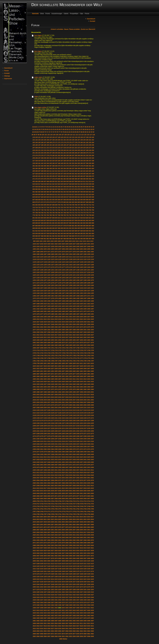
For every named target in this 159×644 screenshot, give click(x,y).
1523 (85, 319)
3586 (45, 636)
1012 (81, 241)
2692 (71, 499)
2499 (49, 470)
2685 (45, 499)
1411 (49, 304)
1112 (74, 257)
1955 (49, 387)
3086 (81, 558)
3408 (78, 608)
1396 (56, 301)
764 (53, 213)
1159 (60, 265)
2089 (41, 408)
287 (73, 156)
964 (59, 236)
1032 (92, 244)
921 (62, 231)
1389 (92, 298)
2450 (56, 462)
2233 (71, 428)
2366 (60, 449)
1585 (63, 330)
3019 (85, 548)
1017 (38, 244)
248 (87, 150)
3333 (52, 597)
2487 (67, 467)
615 (67, 195)
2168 (81, 418)
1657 (78, 340)
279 (51, 156)
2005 (45, 395)
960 (48, 236)
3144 (45, 569)
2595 (89, 483)
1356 (34, 296)
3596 (81, 636)
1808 (71, 363)
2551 (52, 478)
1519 (71, 319)
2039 (45, 400)
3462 (89, 616)
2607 (71, 486)
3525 (71, 626)
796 (82, 215)
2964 (71, 540)
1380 (60, 298)
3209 (34, 579)
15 (59, 127)
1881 (89, 374)
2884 (89, 527)
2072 (41, 405)
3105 (89, 561)
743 (56, 210)
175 (67, 143)
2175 (45, 421)
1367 (74, 296)
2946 (67, 538)
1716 (45, 350)
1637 (67, 337)
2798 (85, 514)
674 (48, 202)
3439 (67, 613)
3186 (74, 574)
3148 (60, 569)
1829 (85, 366)
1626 (89, 335)
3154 (81, 569)
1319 (85, 288)
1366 (71, 296)
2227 (49, 428)
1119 (38, 259)
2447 (45, 462)
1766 (41, 358)
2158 (45, 418)
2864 (78, 525)
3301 (60, 592)
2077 (60, 405)
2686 (49, 499)
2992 (49, 545)
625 (34, 197)
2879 (71, 527)
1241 (49, 278)
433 (51, 174)
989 (67, 239)
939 (51, 234)
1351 (78, 293)
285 (67, 156)
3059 (45, 556)
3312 (38, 595)
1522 (81, 319)
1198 (78, 270)
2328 (45, 444)
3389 (71, 605)
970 (76, 236)
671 (39, 202)
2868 (92, 525)
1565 (52, 327)
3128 (49, 566)
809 (56, 218)
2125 (49, 413)
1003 (48, 241)
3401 (52, 608)
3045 (56, 553)
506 (70, 182)
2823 (52, 519)
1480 (52, 314)
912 (36, 231)
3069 (81, 556)
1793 (78, 361)
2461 (34, 465)
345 (51, 163)
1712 (92, 348)
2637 (56, 491)
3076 (45, 558)
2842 (60, 522)
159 (84, 140)
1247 (71, 278)
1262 (63, 280)
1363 (60, 296)
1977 (67, 389)
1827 (78, 366)
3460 (81, 616)
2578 (89, 480)
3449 (41, 616)
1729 (92, 350)
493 (34, 182)
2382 (56, 452)
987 (62, 239)
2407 (85, 454)
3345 (34, 600)
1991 (56, 392)
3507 (67, 623)
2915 (78, 532)
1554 (74, 324)
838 (76, 221)
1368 (78, 296)
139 (90, 137)
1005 (56, 241)
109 (68, 135)
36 (39, 130)
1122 (49, 259)
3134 (71, 566)
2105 (38, 410)
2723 (60, 504)
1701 (52, 348)
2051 (89, 400)
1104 (45, 257)
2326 (38, 444)
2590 (71, 483)
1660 (89, 340)
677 (56, 202)
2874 (52, 527)
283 (62, 156)
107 (63, 135)
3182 (60, 574)
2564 (38, 480)
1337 (89, 291)
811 (62, 218)
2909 (56, 532)
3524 (67, 626)
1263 (67, 280)
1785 (49, 361)
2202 (81, 423)
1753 (56, 356)
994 (82, 239)
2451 (60, 462)
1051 (38, 249)
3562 (81, 631)
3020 (89, 548)
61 (89, 130)
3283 (56, 590)
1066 (92, 249)
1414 (60, 304)
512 (87, 182)
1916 (92, 379)
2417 (60, 457)
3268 (63, 587)
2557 (74, 478)
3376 (85, 603)
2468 (60, 465)
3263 (45, 587)
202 (82, 145)
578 (87, 189)
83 (71, 132)
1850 (38, 371)
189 (45, 145)
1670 (63, 343)
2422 (78, 457)
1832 (34, 369)
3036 (85, 551)
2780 (81, 512)
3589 (56, 636)
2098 (74, 408)
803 (39, 218)
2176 (49, 421)
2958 (49, 540)
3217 (63, 579)
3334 (56, 597)
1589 (78, 330)
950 (82, 234)
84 (73, 132)
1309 (49, 288)
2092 (52, 408)
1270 (92, 280)
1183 (85, 267)
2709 (71, 501)
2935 (89, 535)
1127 (67, 259)
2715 (92, 501)
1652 (60, 340)
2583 (45, 483)
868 (36, 226)
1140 (52, 262)
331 (73, 161)
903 (73, 228)
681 (67, 202)
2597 (34, 486)
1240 (45, 278)
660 (70, 200)
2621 (60, 488)
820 (87, 218)
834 (65, 221)
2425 (89, 457)
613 (62, 195)
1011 (77, 241)
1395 (52, 301)
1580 (45, 330)
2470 (67, 465)
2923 (45, 535)
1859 (71, 371)
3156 (89, 569)
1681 (41, 345)
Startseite (35, 14)
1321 (92, 288)
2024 (52, 397)
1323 (38, 291)
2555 (67, 478)
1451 (71, 309)
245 (79, 150)
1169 (34, 267)
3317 (56, 595)
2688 (56, 499)
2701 (41, 501)
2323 (89, 441)
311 (79, 158)
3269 (67, 587)
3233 (60, 582)
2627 (81, 488)
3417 (49, 610)
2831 (81, 519)
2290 (92, 436)
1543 (34, 324)
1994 (67, 392)
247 (84, 150)
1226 (56, 275)
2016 (85, 395)
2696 (85, 499)
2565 (41, 480)
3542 (71, 629)
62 (91, 130)
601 (90, 192)
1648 (45, 340)
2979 (63, 543)
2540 (74, 475)
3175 (34, 574)
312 (82, 158)
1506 (85, 317)
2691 (67, 499)
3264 (49, 587)
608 (48, 195)
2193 (49, 423)
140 (93, 137)
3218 (67, 579)
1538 (78, 322)
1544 (38, 324)
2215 (67, 426)
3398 (41, 608)
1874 (63, 374)
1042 (67, 247)
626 (36, 197)
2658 (71, 493)
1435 (74, 306)
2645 (85, 491)
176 (70, 143)
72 (49, 132)
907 (84, 228)
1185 (92, 267)
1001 (41, 241)
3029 (60, 551)
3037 (89, 551)
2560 (85, 478)
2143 (52, 415)
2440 (81, 460)
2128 (60, 413)
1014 (88, 241)
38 (43, 130)
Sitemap (7, 76)
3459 (78, 616)
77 (59, 132)
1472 (85, 311)
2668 (45, 496)
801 (34, 218)
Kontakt (7, 73)
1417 (71, 304)
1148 (81, 262)
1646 (38, 340)
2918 (89, 532)
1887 (49, 376)
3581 (89, 634)
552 (76, 187)
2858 (56, 525)
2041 (52, 400)
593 (67, 192)
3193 (38, 577)
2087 (34, 408)
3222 (81, 579)
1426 (41, 306)
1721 (63, 350)
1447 (56, 309)
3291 (85, 590)
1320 (89, 288)
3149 (63, 569)
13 (55, 127)
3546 (85, 629)
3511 (81, 623)
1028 (78, 244)
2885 (92, 527)
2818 (34, 519)
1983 (89, 389)
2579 (92, 480)
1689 (71, 345)
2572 (67, 480)
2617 (45, 488)
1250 (81, 278)
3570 (49, 634)
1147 (78, 262)
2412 (41, 457)
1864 (89, 371)
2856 (49, 525)
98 (38, 135)
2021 (41, 397)
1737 (60, 353)
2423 (81, 457)
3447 (34, 616)
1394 (49, 301)
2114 (71, 410)
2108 (49, 410)
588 (53, 192)
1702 (56, 348)
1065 (89, 249)
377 (79, 166)
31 (91, 127)
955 (34, 236)
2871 (41, 527)
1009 (70, 241)
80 (65, 132)
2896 (71, 530)
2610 (81, 486)
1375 (41, 298)
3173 (89, 571)
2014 (78, 395)
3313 (41, 595)
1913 (81, 379)
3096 (56, 561)
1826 (74, 366)
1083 (92, 252)
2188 (92, 421)
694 (42, 205)
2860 (63, 525)
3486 (52, 621)
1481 (56, 314)
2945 (63, 538)
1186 (34, 270)
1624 (81, 335)
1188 (41, 270)
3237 (74, 582)
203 (84, 145)
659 (67, 200)
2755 (52, 509)
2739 (56, 506)
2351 (67, 447)
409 (45, 171)
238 (59, 150)
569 (62, 189)
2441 (85, 460)
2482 (49, 467)
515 (34, 184)
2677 (78, 496)
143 (39, 140)
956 (36, 236)
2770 (45, 512)
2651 (45, 493)
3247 (49, 584)
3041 (41, 553)
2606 (67, 486)
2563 (34, 480)
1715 (41, 350)
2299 (63, 439)
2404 (74, 454)
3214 (52, 579)
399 (79, 169)
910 (93, 228)
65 (35, 132)
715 (39, 208)
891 (39, 228)
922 (65, 231)
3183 (63, 574)
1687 (63, 345)
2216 (71, 426)
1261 (60, 280)
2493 (89, 467)
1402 (78, 301)
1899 (92, 376)
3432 (41, 613)
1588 (74, 330)
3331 (45, 597)
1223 (45, 275)
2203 (85, 423)
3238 (78, 582)
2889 (45, 530)
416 (65, 171)
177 (73, 143)
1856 (60, 371)
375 (73, 166)
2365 (56, 449)
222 (76, 148)
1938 (49, 384)
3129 (52, 566)
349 (62, 163)
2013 (74, 395)
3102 (78, 561)
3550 (38, 631)
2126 (52, 413)
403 (90, 169)
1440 (92, 306)
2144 (56, 415)
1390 (34, 301)
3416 (45, 610)
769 (67, 213)
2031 (78, 397)
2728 (78, 504)
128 (59, 137)
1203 (34, 272)
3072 (92, 556)
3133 (67, 566)
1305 (34, 288)
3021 (92, 548)
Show (42, 14)
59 (85, 130)
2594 (85, 483)
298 (42, 158)
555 (84, 187)
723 (62, 208)
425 (90, 171)
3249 (56, 584)
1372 (92, 296)
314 (87, 158)
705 (73, 205)
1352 (81, 293)
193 (56, 145)
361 (34, 166)
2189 (34, 423)
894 (48, 228)
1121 (45, 259)
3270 (71, 587)
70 (45, 132)
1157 (52, 265)
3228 (41, 582)
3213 (49, 579)
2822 (49, 519)
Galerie (66, 14)
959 (45, 236)
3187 (78, 574)
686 (82, 202)
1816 (38, 366)
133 (73, 137)
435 (56, 174)
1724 (74, 350)
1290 (41, 285)
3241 (89, 582)
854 (59, 223)
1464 (56, 311)
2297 (56, 439)
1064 (85, 249)
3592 (67, 636)
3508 (71, 623)
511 (84, 182)
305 (62, 158)
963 (56, 236)
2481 (45, 467)
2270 (81, 434)
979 (39, 239)
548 (65, 187)
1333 (74, 291)
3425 (78, 610)
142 (36, 140)
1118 (34, 259)
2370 (74, 449)
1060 (71, 249)
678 (59, 202)
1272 (38, 283)
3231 (52, 582)
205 (90, 145)
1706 (71, 348)
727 (73, 208)
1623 (78, 335)
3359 (85, 600)
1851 (41, 371)
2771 (49, 512)
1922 (52, 382)
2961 (60, 540)
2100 (81, 408)
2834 (92, 519)
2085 (89, 405)
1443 (41, 309)
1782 (38, 361)
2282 (63, 436)
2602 (52, 486)
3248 (52, 584)
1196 (71, 270)
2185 (81, 421)
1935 (38, 384)
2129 (63, 413)
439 (67, 174)
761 (45, 213)
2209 (45, 426)
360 (93, 163)
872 (48, 226)
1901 (38, 379)
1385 (78, 298)
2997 (67, 545)
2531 (41, 475)
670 (36, 202)
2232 (67, 428)
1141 (56, 262)
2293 (41, 439)
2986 (89, 543)
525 (62, 184)
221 (73, 148)
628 (42, 197)
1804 (56, 363)
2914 (74, 532)
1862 (81, 371)
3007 (41, 548)
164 (36, 143)
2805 (49, 517)
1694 (89, 345)
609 (51, 195)
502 (59, 182)
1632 (49, 337)
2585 (52, 483)
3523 (63, 626)
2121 (34, 413)
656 (59, 200)
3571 (52, 634)
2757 (60, 509)
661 (73, 200)
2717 (38, 504)
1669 (60, 343)
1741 (74, 353)
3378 (92, 603)
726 (70, 208)
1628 (34, 337)
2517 (52, 473)
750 (76, 210)
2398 (52, 454)
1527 (38, 322)
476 (48, 179)
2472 (74, 465)
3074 (38, 558)
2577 (85, 480)
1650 (52, 340)
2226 (45, 428)
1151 (92, 262)
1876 (71, 374)
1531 (52, 322)
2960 (56, 540)
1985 (34, 392)
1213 (71, 272)
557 (90, 187)
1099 (89, 254)
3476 (78, 618)
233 (45, 150)
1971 (45, 389)
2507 (78, 470)
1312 (60, 288)
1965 (85, 387)
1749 (41, 356)
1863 (85, 371)
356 (82, 163)
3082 (67, 558)
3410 (85, 608)
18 (65, 127)
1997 (78, 392)
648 (36, 200)
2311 (45, 441)
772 (76, 213)
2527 (89, 473)
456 (53, 176)
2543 (85, 475)
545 (56, 187)
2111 (60, 410)
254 (42, 153)
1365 (67, 296)
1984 (92, 389)
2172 (34, 421)
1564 (49, 327)
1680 (38, 345)
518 (42, 184)
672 (42, 202)
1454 (81, 309)
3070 (85, 556)
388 (48, 169)
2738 (52, 506)
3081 (63, 558)
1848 (92, 369)
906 (82, 228)
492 (93, 179)
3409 (81, 608)
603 (34, 195)
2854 (41, 525)
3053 (85, 553)
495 (39, 182)
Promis (48, 14)
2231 (63, 428)
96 (35, 135)
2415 (52, 457)
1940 (56, 384)
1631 (45, 337)
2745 (78, 506)
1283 (78, 283)
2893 (60, 530)
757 (34, 213)
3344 (92, 597)
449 (34, 176)
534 (87, 184)
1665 (45, 343)
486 (76, 179)
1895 (78, 376)
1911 (74, 379)
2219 (81, 426)
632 (53, 197)
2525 (81, 473)
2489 (74, 467)
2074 (49, 405)
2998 (71, 545)
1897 (85, 376)
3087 (85, 558)
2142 (49, 415)
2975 (49, 543)
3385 (56, 605)
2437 (71, 460)
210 (42, 148)
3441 (74, 613)
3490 (67, 621)
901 (67, 228)
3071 (89, 556)
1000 (38, 241)
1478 (45, 314)
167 (45, 143)
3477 (81, 618)
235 (51, 150)
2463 (41, 465)
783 (45, 215)
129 (62, 137)
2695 (81, 499)
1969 (38, 389)
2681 (92, 496)
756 (93, 210)
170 (53, 143)
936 (42, 234)
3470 (56, 618)
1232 (78, 275)
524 (59, 184)
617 (73, 195)
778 (93, 213)
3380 (38, 605)
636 (65, 197)
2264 (60, 434)
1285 (85, 283)
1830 (89, 366)
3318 (60, 595)
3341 (81, 597)
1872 (56, 374)
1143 (63, 262)
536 (93, 184)
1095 (74, 254)
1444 (45, 309)
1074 (60, 252)
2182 (71, 421)
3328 (34, 597)
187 (39, 145)
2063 (71, 402)
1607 (81, 332)
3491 (71, 621)
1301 (81, 285)
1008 (66, 241)
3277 (34, 590)
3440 (71, 613)
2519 (60, 473)
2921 (38, 535)
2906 (45, 532)
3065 (67, 556)
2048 (78, 400)
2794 (71, 514)
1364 (63, 296)
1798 (34, 363)
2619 (52, 488)
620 (82, 195)
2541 (78, 475)
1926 (67, 382)
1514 (52, 319)
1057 (60, 249)
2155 (34, 418)
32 (93, 127)
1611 (34, 335)
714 (36, 208)
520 (48, 184)
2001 (92, 392)
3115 (63, 564)
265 (73, 153)
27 (83, 127)
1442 (38, 309)
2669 (49, 496)
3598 (89, 636)
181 (84, 143)
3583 (34, 636)
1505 (81, 317)
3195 (45, 577)
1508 (92, 317)
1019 (45, 244)
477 (51, 179)
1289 (38, 285)
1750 (45, 356)
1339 (34, 293)
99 (41, 135)
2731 (89, 504)
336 (87, 161)
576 (82, 189)
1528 (41, 322)
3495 (85, 621)
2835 (34, 522)
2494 (92, 467)
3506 (63, 623)
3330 (41, 597)
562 (42, 189)
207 (34, 148)
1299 (74, 285)
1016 (34, 244)
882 (76, 226)
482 (65, 179)
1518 (67, 319)
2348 (56, 447)
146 (48, 140)
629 (45, 197)
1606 (78, 332)
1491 (92, 314)
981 (45, 239)
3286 (67, 590)
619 (79, 195)
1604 (71, 332)
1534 (63, 322)
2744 (74, 506)
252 (36, 153)
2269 (78, 434)
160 (87, 140)
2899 (81, 530)
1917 (34, 382)
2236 (81, 428)
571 (67, 189)
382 (93, 166)
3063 (60, 556)
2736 (45, 506)
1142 (60, 262)
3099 (67, 561)
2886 (34, 530)
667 (90, 200)
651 (45, 200)
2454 (71, 462)
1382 (67, 298)
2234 (74, 428)
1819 (49, 366)
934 (36, 234)
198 (70, 145)
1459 (38, 311)
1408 (38, 304)
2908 (52, 532)
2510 (89, 470)
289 (79, 156)
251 (34, 153)
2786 (41, 514)
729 (79, 208)
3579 (81, 634)
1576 (92, 327)
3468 (49, 618)
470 (93, 176)
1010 (74, 241)
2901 (89, 530)
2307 (92, 439)
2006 (49, 395)
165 (39, 143)
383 (34, 169)
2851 (92, 522)
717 (45, 208)
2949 (78, 538)
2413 (45, 457)
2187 (89, 421)
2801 (34, 517)
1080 (81, 252)
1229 (67, 275)
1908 (63, 379)
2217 (74, 426)
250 (93, 150)
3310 (92, 592)
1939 (52, 384)
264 (70, 153)
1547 (49, 324)
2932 (78, 535)
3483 (41, 621)
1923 (56, 382)
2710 (74, 501)
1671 (67, 343)
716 (42, 208)
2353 (74, 447)
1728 (89, 350)
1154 (41, 265)
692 (36, 205)
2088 (38, 408)
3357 (78, 600)
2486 (63, 467)
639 (73, 197)
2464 (45, 465)
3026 (49, 551)
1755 (63, 356)
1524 (89, 319)
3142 (38, 569)
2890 (49, 530)
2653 (52, 493)
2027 (63, 397)
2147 (67, 415)
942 (59, 234)
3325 (85, 595)
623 (90, 195)
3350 (52, 600)
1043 (71, 247)
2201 (78, 423)
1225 (52, 275)
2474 (81, 465)
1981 (81, 389)
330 (70, 161)
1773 (67, 358)
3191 (92, 574)
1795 (85, 361)
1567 (60, 327)
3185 (71, 574)
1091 (60, 254)
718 (48, 208)
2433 (56, 460)
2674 (67, 496)
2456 (78, 462)
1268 (85, 280)
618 (76, 195)
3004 (92, 545)
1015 (92, 241)
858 (70, 223)
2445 (38, 462)
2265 (63, 434)
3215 (56, 579)
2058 (52, 402)
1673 (74, 343)
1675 (81, 343)
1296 (63, 285)
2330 (52, 444)
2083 (81, 405)
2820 (41, 519)
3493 (78, 621)
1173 (49, 267)
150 (59, 140)
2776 (67, 512)
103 (51, 135)
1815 (34, 366)
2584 (49, 483)
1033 (34, 247)
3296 (41, 592)
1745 (89, 353)
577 (84, 189)
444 (82, 174)
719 (51, 208)
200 (76, 145)
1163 (74, 265)
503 (62, 182)
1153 (38, 265)
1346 (60, 293)
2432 (52, 460)
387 (45, 169)
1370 (85, 296)
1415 (63, 304)
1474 (92, 311)
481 (62, 179)
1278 (60, 283)
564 (48, 189)
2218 (78, 426)
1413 (56, 304)
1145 (71, 262)
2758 (63, 509)
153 (67, 140)
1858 (67, 371)
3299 (52, 592)
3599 (92, 636)
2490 (78, 467)
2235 (78, 428)
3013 (63, 548)
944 (65, 234)
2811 (71, 517)
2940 (45, 538)
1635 (60, 337)
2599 (41, 486)
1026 (71, 244)
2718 (41, 504)
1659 (85, 340)
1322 (34, 291)
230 (36, 150)
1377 (49, 298)
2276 (41, 436)
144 (42, 140)
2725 (67, 504)
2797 (81, 514)
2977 (56, 543)
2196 (60, 423)
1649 (49, 340)
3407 (74, 608)
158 (82, 140)
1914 (85, 379)
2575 (78, 480)
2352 (71, 447)
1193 (60, 270)
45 (57, 130)
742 (53, 210)
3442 (78, 613)
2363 (49, 449)
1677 (89, 343)
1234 (85, 275)
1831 (92, 366)
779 (34, 215)
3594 (74, 636)
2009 (60, 395)
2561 (89, 478)
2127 (56, 413)
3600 (61, 639)
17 (63, 127)
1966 (89, 387)
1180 (74, 267)
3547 (89, 629)
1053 (45, 249)
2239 (92, 428)
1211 (63, 272)
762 (48, 213)
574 (76, 189)
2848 (81, 522)
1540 (85, 322)
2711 (78, 501)
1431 (60, 306)
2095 (63, 408)
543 (51, 187)
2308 (34, 441)
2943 (56, 538)
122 (42, 137)
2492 (85, 467)
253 (39, 153)
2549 (45, 478)
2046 (71, 400)
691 (34, 205)
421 (79, 171)
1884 (38, 376)
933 (34, 234)
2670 (52, 496)
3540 (63, 629)
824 (36, 221)
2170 (89, 418)
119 (34, 137)
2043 (60, 400)
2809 (63, 517)
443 (79, 174)
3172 (85, 571)
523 (56, 184)
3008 (45, 548)
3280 (45, 590)
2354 (78, 447)
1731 (38, 353)
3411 (89, 608)
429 (39, 174)
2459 (89, 462)
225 (84, 148)
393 (62, 169)
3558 (67, 631)
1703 (60, 348)
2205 (92, 423)
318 (36, 161)
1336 (85, 291)
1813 (89, 363)
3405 (67, 608)
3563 (85, 631)
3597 (85, 636)
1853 (49, 371)
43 (53, 130)
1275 (49, 283)
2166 (74, 418)
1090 (56, 254)
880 (70, 226)
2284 (71, 436)
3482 (38, 621)
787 (56, 215)
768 (65, 213)
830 (53, 221)
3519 (49, 626)
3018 (81, 548)
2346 (49, 447)
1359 (45, 296)
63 (93, 130)
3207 (89, 577)
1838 (56, 369)
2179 (60, 421)
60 (87, 130)
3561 (78, 631)
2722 (56, 504)
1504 (78, 317)
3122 (89, 564)
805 (45, 218)
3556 (60, 631)
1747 (34, 356)
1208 (52, 272)
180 (82, 143)
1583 (56, 330)
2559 (81, 478)
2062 (67, 402)
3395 (92, 605)
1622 (74, 335)
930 (87, 231)
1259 (52, 280)
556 (87, 187)
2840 (52, 522)
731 (84, 208)
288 (76, 156)
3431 (38, 613)
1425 (38, 306)
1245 (63, 278)
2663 (89, 493)
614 (65, 195)
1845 (81, 369)
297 (39, 158)
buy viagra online (40, 107)
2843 (63, 522)
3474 (71, 618)
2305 (85, 439)
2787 (45, 514)
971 (79, 236)
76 (57, 132)
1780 (92, 358)
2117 (81, 410)
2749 (92, 506)
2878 (67, 527)
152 (65, 140)
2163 (63, 418)
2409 (92, 454)
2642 (74, 491)
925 (73, 231)
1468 (71, 311)
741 (51, 210)
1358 (41, 296)
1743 (81, 353)
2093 (56, 408)
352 (70, 163)
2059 (56, 402)
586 (48, 192)
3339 (74, 597)
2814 (81, 517)
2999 (74, 545)
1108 (60, 257)
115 (85, 135)
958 (42, 236)
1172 (45, 267)
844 (93, 221)
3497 (92, 621)
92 (89, 132)
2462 (38, 465)
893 (45, 228)
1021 (52, 244)
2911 (63, 532)
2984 (81, 543)
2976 (52, 543)
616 (70, 195)
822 (93, 218)
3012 (60, 548)
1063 (81, 249)
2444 (34, 462)
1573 (81, 327)
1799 (38, 363)
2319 (74, 441)
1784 (45, 361)
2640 (67, 491)
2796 (78, 514)
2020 (38, 397)
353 (73, 163)
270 (87, 153)
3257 (85, 584)
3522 (60, 626)
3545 (81, 629)
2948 (74, 538)
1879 (81, 374)
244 (76, 150)
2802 (38, 517)
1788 (60, 361)
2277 (45, 436)
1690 (74, 345)
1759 (78, 356)
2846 (74, 522)
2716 (34, 504)
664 (82, 200)
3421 (63, 610)
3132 (63, 566)
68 (41, 132)
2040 (49, 400)
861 (79, 223)
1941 (60, 384)
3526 (74, 626)
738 (42, 210)
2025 (56, 397)
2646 (89, 491)
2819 (38, 519)
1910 (71, 379)
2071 (38, 405)
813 (67, 218)
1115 (85, 257)
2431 (49, 460)
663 (79, 200)
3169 (74, 571)
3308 (85, 592)
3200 (63, 577)
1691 (78, 345)
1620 (67, 335)
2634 (45, 491)
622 (87, 195)
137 (84, 137)
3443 (81, 613)
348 (59, 163)
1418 (74, 304)
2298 (60, 439)
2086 (92, 405)
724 (65, 208)
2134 (81, 413)
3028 (56, 551)
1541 (89, 322)
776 (87, 213)
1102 (38, 257)
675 (51, 202)
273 (34, 156)
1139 (49, 262)
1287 (92, 283)
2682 (34, 499)
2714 (89, 501)
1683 (49, 345)
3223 (85, 579)
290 (82, 156)
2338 (81, 444)
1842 (71, 369)
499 (51, 182)
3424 (74, 610)
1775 (74, 358)
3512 (85, 623)
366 (48, 166)
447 (90, 174)
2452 (63, 462)
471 (34, 179)
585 (45, 192)
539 (39, 187)
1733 (45, 353)
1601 (60, 332)
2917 (85, 532)
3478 (85, 618)
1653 (63, 340)
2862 (71, 525)
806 (48, 218)
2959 (52, 540)
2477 (92, 465)
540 (42, 187)
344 (48, 163)
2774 (60, 512)
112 (77, 135)
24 (77, 127)
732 (87, 208)
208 (36, 148)
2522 (71, 473)
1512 (45, 319)
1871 (52, 374)
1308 (45, 288)
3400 (49, 608)
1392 (41, 301)
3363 (38, 603)
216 (59, 148)
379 (84, 166)
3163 (52, 571)
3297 (45, 592)
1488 (81, 314)
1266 (78, 280)
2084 (85, 405)
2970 (92, 540)
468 (87, 176)
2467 (56, 465)
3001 (81, 545)
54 (75, 130)
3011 (56, 548)
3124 (34, 566)
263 (67, 153)
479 (56, 179)
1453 (78, 309)
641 (79, 197)
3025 (45, 551)
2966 (78, 540)
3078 (52, 558)
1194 (63, 270)
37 (41, 130)
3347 (41, 600)
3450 (45, 616)
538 (36, 187)
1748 (38, 356)
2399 (56, 454)
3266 (56, 587)
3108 (38, 564)
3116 (67, 564)
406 (36, 171)
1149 (85, 262)
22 (73, 127)
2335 (71, 444)
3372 (71, 603)
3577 (74, 634)
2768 (38, 512)
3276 (92, 587)
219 (67, 148)
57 (81, 130)
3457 (71, 616)
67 (39, 132)
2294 (45, 439)
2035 (92, 397)
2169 (85, 418)
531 (79, 184)
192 (53, 145)
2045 (67, 400)
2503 (63, 470)
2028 (67, 397)
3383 (49, 605)
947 (73, 234)
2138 (34, 415)
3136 (78, 566)
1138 (45, 262)
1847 (89, 369)
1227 (60, 275)
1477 (41, 314)
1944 (71, 384)
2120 (92, 410)
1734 (49, 353)
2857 (52, 525)
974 (87, 236)
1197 (74, 270)
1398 (63, 301)
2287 (81, 436)
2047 (74, 400)
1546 (45, 324)
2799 (89, 514)
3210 (38, 579)
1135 (34, 262)
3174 (92, 571)
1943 (67, 384)
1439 (89, 306)
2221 (89, 426)
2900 (85, 530)
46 (59, 130)
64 (33, 132)
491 (90, 179)
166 (42, 143)
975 (90, 236)
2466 (52, 465)
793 (73, 215)
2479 (38, 467)
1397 (60, 301)
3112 (52, 564)
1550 (60, 324)
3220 (74, 579)
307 (67, 158)
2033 (85, 397)
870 (42, 226)
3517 (41, 626)
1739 (67, 353)
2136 (89, 413)
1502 (71, 317)
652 (48, 200)
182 (87, 143)
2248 (63, 431)
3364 (41, 603)
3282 (52, 590)
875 (56, 226)
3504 (56, 623)
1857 (63, 371)
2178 (56, 421)
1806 (63, 363)
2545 (92, 475)
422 (82, 171)
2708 (67, 501)
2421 (74, 457)
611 (56, 195)
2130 (67, 413)
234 (48, 150)
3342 (85, 597)
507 (73, 182)
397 (73, 169)
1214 (74, 272)
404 (93, 169)
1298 (71, 285)
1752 (52, 356)
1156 (49, 265)
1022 (56, 244)
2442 (89, 460)
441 (73, 174)
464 (76, 176)
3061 (52, 556)
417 (67, 171)
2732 (92, 504)
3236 (71, 582)
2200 (74, 423)
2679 (85, 496)
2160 (52, 418)
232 (42, 150)
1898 (89, 376)
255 (45, 153)
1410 (45, 304)
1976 (63, 389)
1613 (41, 335)
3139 (89, 566)
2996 (63, 545)
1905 (52, 379)
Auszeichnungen (57, 14)
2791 (60, 514)
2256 (92, 431)
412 (53, 171)
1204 (38, 272)
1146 (74, 262)
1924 (60, 382)
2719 (45, 504)
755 (90, 210)
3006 (38, 548)
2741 (63, 506)
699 (56, 205)
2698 (92, 499)
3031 (67, 551)
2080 (71, 405)
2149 (74, 415)
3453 (56, 616)
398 (76, 169)
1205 (41, 272)
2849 (85, 522)
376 (76, 166)
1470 (78, 311)
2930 (71, 535)
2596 (92, 483)
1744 (85, 353)
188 (42, 145)
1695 (92, 345)
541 (45, 187)
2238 (89, 428)
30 (89, 127)
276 (42, 156)
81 (67, 132)
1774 (71, 358)
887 (90, 226)
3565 (92, 631)
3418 (52, 610)
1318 (81, 288)
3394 (89, 605)
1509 (34, 319)
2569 (56, 480)
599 (84, 192)
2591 (74, 483)
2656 (63, 493)
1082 (89, 252)
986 (59, 239)
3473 (67, 618)
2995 (60, 545)
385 (39, 169)
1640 (78, 337)
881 (73, 226)
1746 (92, 353)
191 (51, 145)
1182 (81, 267)
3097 (60, 561)
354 (76, 163)
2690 (63, 499)
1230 (71, 275)
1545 (41, 324)
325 (56, 161)
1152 (34, 265)
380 (87, 166)
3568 (41, 634)
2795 (74, 514)
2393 (34, 454)
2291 (34, 439)
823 (34, 221)
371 (62, 166)
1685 (56, 345)
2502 (60, 470)
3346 (38, 600)
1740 (71, 353)
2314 (56, 441)
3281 (49, 590)
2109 (52, 410)
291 (84, 156)
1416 (67, 304)
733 (90, 208)
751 (79, 210)
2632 (38, 491)
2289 (89, 436)
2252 (78, 431)
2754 (49, 509)
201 (79, 145)
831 (56, 221)
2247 (60, 431)
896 (53, 228)
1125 (60, 259)
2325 (34, 444)
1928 (74, 382)
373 (67, 166)
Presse (87, 14)
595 (73, 192)
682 (70, 202)
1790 (67, 361)
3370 (63, 603)
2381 (52, 452)
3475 (74, 618)
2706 (60, 501)
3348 (45, 600)
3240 (85, 582)
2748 (89, 506)
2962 (63, 540)
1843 (74, 369)
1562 (41, 327)
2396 (45, 454)
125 (51, 137)
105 (57, 135)
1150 (89, 262)
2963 (67, 540)
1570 (71, 327)
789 (62, 215)
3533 (38, 629)
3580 (85, 634)
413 (56, 171)
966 (65, 236)
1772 (63, 358)
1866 (34, 374)
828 (48, 221)
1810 (78, 363)
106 (60, 135)
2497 (41, 470)
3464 (34, 618)
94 (93, 132)
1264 (71, 280)
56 (79, 130)
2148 (71, 415)
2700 (38, 501)
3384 (52, 605)
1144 (67, 262)
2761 (74, 509)
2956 (41, 540)
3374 (78, 603)
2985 (85, 543)
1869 (45, 374)
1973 (52, 389)
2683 (38, 499)
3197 (52, 577)
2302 (74, 439)
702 (65, 205)
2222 (92, 426)
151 (62, 140)
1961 (71, 387)
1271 (34, 283)
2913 (71, 532)
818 (82, 218)
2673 (63, 496)
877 (62, 226)
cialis (36, 97)
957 (39, 236)
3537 (52, 629)
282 (59, 156)
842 (87, 221)
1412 (52, 304)
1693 (85, 345)
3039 (34, 553)
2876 (60, 527)
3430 (34, 613)
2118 (85, 410)
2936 (92, 535)
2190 (38, 423)
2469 (63, 465)
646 (93, 197)
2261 (49, 434)
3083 (71, 558)
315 (90, 158)
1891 (63, 376)
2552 (56, 478)
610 (53, 195)
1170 (38, 267)
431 (45, 174)
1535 (67, 322)
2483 (52, 467)
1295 (60, 285)
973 (84, 236)
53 (73, 130)
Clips (82, 14)
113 (79, 135)
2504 (67, 470)
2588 (63, 483)
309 (73, 158)
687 (84, 202)
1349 (71, 293)
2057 (49, 402)
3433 (45, 613)
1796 (89, 361)
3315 (49, 595)
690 (93, 202)
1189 (45, 270)
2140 (41, 415)
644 (87, 197)
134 (76, 137)
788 (59, 215)
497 (45, 182)
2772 (52, 512)
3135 (74, 566)
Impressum (8, 79)
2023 (49, 397)
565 (51, 189)
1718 (52, 350)
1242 (52, 278)
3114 (60, 564)
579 (90, 189)
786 (53, 215)
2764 (85, 509)
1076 (67, 252)
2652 (49, 493)
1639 (74, 337)
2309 (38, 441)
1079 (78, 252)
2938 (38, 538)
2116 (78, 410)
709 (84, 205)
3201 (67, 577)
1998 (81, 392)
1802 (49, 363)
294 (93, 156)
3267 (60, 587)
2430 (45, 460)
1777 (81, 358)
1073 (56, 252)
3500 (41, 623)
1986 (38, 392)
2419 (67, 457)
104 (54, 135)
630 (48, 197)
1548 (52, 324)
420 (76, 171)
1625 (85, 335)
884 (82, 226)
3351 (56, 600)
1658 (81, 340)
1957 (56, 387)
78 (61, 132)
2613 (92, 486)
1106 (52, 257)
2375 (92, 449)
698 (53, 205)
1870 (49, 374)
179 (79, 143)
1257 (45, 280)
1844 (78, 369)
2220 (85, 426)
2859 (60, 525)
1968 (34, 389)
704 (70, 205)
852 (53, 223)
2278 (49, 436)
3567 (38, 634)
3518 (45, 626)
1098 (85, 254)
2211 (52, 426)
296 (36, 158)
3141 (34, 569)
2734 (38, 506)
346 (53, 163)
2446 (41, 462)
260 (59, 153)
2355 (81, 447)
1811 (81, 363)
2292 (38, 439)
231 (39, 150)
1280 (67, 283)
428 (36, 174)
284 (65, 156)
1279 (63, 283)
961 (51, 236)
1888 (52, 376)
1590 (81, 330)
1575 (89, 327)
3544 (78, 629)
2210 (49, 426)
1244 (60, 278)
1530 (49, 322)
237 (56, 150)
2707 (63, 501)
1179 (71, 267)
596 (76, 192)
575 (79, 189)
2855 (45, 525)
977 (34, 239)
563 (45, 189)
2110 (56, 410)
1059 (67, 249)
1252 (89, 278)
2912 (67, 532)
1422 (89, 304)
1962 (74, 387)
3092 (41, 561)
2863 (74, 525)
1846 (85, 369)
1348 (67, 293)
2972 (38, 543)
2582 (41, 483)
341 (39, 163)
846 (36, 223)
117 (91, 135)
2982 (74, 543)
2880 (74, 527)
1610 (92, 332)
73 (51, 132)
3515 (34, 626)
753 (84, 210)
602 (93, 192)
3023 (38, 551)
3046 (60, 553)
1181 (78, 267)
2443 (92, 460)
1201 (89, 270)
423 (84, 171)
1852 (45, 371)
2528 (92, 473)
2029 (71, 397)
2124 (45, 413)
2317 (67, 441)
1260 (56, 280)
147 (51, 140)
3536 (49, 629)
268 (82, 153)
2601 (49, 486)
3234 (63, 582)
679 (62, 202)
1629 (38, 337)
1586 (67, 330)
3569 (45, 634)
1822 (60, 366)
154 (70, 140)
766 (59, 213)
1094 (71, 254)
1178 (67, 267)
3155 (85, 569)
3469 (52, 618)
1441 (34, 309)
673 (45, 202)
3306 (78, 592)
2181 (67, 421)
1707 (74, 348)
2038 (41, 400)
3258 (89, 584)
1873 (60, 374)
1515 (56, 319)
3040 (38, 553)
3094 (49, 561)
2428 (38, 460)
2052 (92, 400)
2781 (85, 512)
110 (71, 135)
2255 (89, 431)
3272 (78, 587)
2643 (78, 491)
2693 (74, 499)
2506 (74, 470)
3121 (85, 564)
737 (39, 210)
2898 (78, 530)
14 (57, 127)
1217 (85, 272)
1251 (85, 278)
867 (34, 226)
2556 (71, 478)
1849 (34, 371)
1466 (63, 311)
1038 (52, 247)
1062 (78, 249)
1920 (45, 382)
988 (65, 239)
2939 (41, 538)
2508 (81, 470)
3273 (81, 587)
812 (65, 218)
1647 (41, 340)
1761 (85, 356)
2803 (41, 517)
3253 (71, 584)
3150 (67, 569)
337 (90, 161)
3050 (74, 553)
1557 (85, 324)
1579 (41, 330)
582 (36, 192)
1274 (45, 283)
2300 (67, 439)
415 (62, 171)
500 (53, 182)
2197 (63, 423)
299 (45, 158)
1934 (34, 384)
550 (70, 187)
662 (76, 200)
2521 (67, 473)
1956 (52, 387)
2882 (81, 527)
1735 (52, 353)
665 (84, 200)
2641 (71, 491)
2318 (71, 441)
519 (45, 184)
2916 (81, 532)
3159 (38, 571)
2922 (41, 535)
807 (51, 218)
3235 (67, 582)
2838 (45, 522)
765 (56, 213)
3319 (63, 595)
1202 (92, 270)
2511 (92, 470)
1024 (63, 244)
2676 (74, 496)
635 (62, 197)
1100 (92, 254)
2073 (45, 405)
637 (67, 197)
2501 (56, 470)
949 (79, 234)
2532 (45, 475)
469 (90, 176)
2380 (49, 452)
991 (73, 239)
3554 (52, 631)
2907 (49, 532)
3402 (56, 608)
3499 (38, 623)
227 (90, 148)
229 (34, 150)
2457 (81, 462)
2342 (34, 447)
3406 (71, 608)
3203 (74, 577)
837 (73, 221)
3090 (34, 561)
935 (39, 234)
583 (39, 192)
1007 (63, 241)
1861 (78, 371)
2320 (78, 441)
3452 (52, 616)
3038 (92, 551)
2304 (81, 439)
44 (55, 130)
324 (53, 161)
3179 (49, 574)
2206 (34, 426)
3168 (71, 571)
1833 (38, 369)
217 (62, 148)
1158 (56, 265)
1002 (45, 241)
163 (34, 143)
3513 (89, 623)
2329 (49, 444)
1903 (45, 379)
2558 (78, 478)
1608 (85, 332)
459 (62, 176)
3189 (85, 574)
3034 (78, 551)
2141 (45, 415)
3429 (92, 610)
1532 (56, 322)
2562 (92, 478)
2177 (52, 421)
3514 (92, 623)
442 (76, 174)
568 (59, 189)
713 (34, 208)
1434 (71, 306)
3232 (56, 582)
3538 (56, 629)
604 (36, 195)
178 (76, 143)
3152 (74, 569)
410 (48, 171)
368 (53, 166)
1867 (38, 374)
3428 (89, 610)
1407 (34, 304)
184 (93, 143)
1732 (41, 353)
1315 (71, 288)
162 (93, 140)
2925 (52, 535)
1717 (49, 350)
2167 (78, 418)
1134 (92, 259)
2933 (81, 535)
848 (42, 223)
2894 (63, 530)
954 (93, 234)
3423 (71, 610)
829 (51, 221)
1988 (45, 392)
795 (79, 215)
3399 (45, 608)
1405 (89, 301)
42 (51, 130)
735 (34, 210)
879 (67, 226)
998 (93, 239)
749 (73, 210)
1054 (49, 249)
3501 (45, 623)
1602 (63, 332)
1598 (49, 332)
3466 (41, 618)
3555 (56, 631)
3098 (63, 561)
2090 (45, 408)
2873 (49, 527)
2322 (85, 441)
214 (53, 148)
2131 (71, 413)
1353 (85, 293)
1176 (60, 267)
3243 (34, 584)
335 (84, 161)
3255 (78, 584)
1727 (85, 350)
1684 (52, 345)
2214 (63, 426)
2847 (78, 522)
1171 (41, 267)
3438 (63, 613)
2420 (71, 457)
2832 (85, 519)
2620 (56, 488)
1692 (81, 345)
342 (42, 163)
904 (76, 228)
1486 (74, 314)
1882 (92, 374)
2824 (56, 519)
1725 (78, 350)
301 (51, 158)
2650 (41, 493)
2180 (63, 421)
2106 (41, 410)
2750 (34, 509)
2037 (38, 400)
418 (70, 171)
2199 (71, 423)
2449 (52, 462)
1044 (74, 247)
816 (76, 218)
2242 (41, 431)
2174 (41, 421)
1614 (45, 335)
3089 (92, 558)
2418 (63, 457)
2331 (56, 444)
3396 (34, 608)
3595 (78, 636)
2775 (63, 512)
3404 (63, 608)
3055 (92, 553)
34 (35, 130)
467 (84, 176)
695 (45, 205)
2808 (60, 517)
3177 (41, 574)
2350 (63, 447)
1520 (74, 319)
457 (56, 176)
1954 (45, 387)
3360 (89, 600)
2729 (81, 504)
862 (82, 223)
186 (36, 145)
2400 (60, 454)
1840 (63, 369)
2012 (71, 395)
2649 (38, 493)
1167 (89, 265)
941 (56, 234)
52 (71, 130)
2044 (63, 400)
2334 (67, 444)
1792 (74, 361)
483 (67, 179)
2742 (67, 506)
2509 (85, 470)
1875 (67, 374)
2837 (41, 522)
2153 (89, 415)
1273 (41, 283)
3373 (74, 603)
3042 (45, 553)
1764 (34, 358)
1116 (89, 257)
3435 (52, 613)
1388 (89, 298)
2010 (63, 395)
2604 (60, 486)
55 (77, 130)
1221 (38, 275)
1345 (56, 293)
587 (51, 192)
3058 (41, 556)
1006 (59, 241)
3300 (56, 592)
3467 (45, 618)
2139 (38, 415)
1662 (34, 343)
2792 (63, 514)
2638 (60, 491)
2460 (92, 462)
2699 (34, 501)
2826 (63, 519)
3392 (81, 605)
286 (70, 156)
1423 (92, 304)
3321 (71, 595)
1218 (89, 272)
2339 (85, 444)
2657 (67, 493)
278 (48, 156)
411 (51, 171)
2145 (60, 415)
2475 (85, 465)
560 (36, 189)
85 (75, 132)
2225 (41, 428)
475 (45, 179)
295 (34, 158)
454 (48, 176)
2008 (56, 395)
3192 (34, 577)
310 (76, 158)
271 (90, 153)
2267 (71, 434)
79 (63, 132)
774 (82, 213)
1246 (67, 278)
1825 (71, 366)
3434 (49, 613)
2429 (41, 460)
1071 (49, 252)
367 (51, 166)
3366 (49, 603)
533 (84, 184)
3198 (56, 577)
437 (62, 174)
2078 (63, 405)
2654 (56, 493)
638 (70, 197)
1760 (81, 356)
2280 (56, 436)
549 (67, 187)
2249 (67, 431)
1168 (92, 265)
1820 (52, 366)
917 (51, 231)
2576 (81, 480)
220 (70, 148)
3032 (71, 551)
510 (82, 182)
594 (70, 192)
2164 (67, 418)
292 (87, 156)
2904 (38, 532)
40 (47, 130)
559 (34, 189)
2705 (56, 501)
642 (82, 197)
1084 (34, 254)
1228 (63, 275)
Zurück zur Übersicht (88, 29)
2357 (89, 447)
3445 (89, 613)
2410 (34, 457)
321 (45, 161)
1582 (52, 330)
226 (87, 148)
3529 (85, 626)
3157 (92, 569)
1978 (71, 389)
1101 (34, 257)
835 (67, 221)
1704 (63, 348)
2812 (74, 517)
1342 (45, 293)
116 (88, 135)
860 (76, 223)
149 (56, 140)
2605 (63, 486)
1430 (56, 306)
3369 (60, 603)
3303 (67, 592)
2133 (78, 413)
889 (34, 228)
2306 (89, 439)
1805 (60, 363)
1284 (81, 283)
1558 (89, 324)
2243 (45, 431)
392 (59, 169)
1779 (89, 358)
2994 (56, 545)
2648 (34, 493)
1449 (63, 309)
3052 (81, 553)
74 (53, 132)
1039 (56, 247)
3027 (52, 551)
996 (87, 239)
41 (49, 130)
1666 (49, 343)
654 (53, 200)
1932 (89, 382)
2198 (67, 423)
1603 (67, 332)
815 (73, 218)
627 (39, 197)
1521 (78, 319)
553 (79, 187)
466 (82, 176)
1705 (67, 348)
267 (79, 153)
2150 (78, 415)
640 (76, 197)
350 (65, 163)
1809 (74, 363)
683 (73, 202)
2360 (38, 449)
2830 (78, 519)
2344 (41, 447)
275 (39, 156)
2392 (92, 452)
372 (65, 166)
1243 (56, 278)
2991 (45, 545)
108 (65, 135)
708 (82, 205)
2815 (85, 517)
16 (61, 127)
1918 (38, 382)
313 (84, 158)
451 (39, 176)
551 (73, 187)
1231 (74, 275)
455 (51, 176)
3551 (41, 631)
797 (84, 215)
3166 (63, 571)
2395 (41, 454)
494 (36, 182)
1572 (78, 327)
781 (39, 215)
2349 (60, 447)
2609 (78, 486)
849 (45, 223)
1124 (56, 259)
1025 (67, 244)
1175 (56, 267)
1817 (41, 366)
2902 (92, 530)
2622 (63, 488)
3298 (49, 592)
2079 (67, 405)
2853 (38, 525)
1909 (67, 379)
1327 (52, 291)
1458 (34, 311)
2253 (81, 431)
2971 (34, 543)
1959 (63, 387)
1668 (56, 343)
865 (90, 223)
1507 (89, 317)
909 (90, 228)
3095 (52, 561)
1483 (63, 314)
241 (67, 150)
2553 (60, 478)
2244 (49, 431)
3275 (89, 587)
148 (53, 140)
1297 (67, 285)
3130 (56, 566)
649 (39, 200)
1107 (56, 257)
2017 (89, 395)
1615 (49, 335)
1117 (92, 257)
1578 (38, 330)
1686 (60, 345)
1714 (38, 350)
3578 (78, 634)
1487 (78, 314)
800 (93, 215)
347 (56, 163)
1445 (49, 309)
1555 (78, 324)
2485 (60, 467)
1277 (56, 283)
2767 (34, 512)
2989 (38, 545)
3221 (78, 579)
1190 (49, 270)
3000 (78, 545)
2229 (56, 428)
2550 (49, 478)
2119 (89, 410)
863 (84, 223)
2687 (52, 499)
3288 (74, 590)
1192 (56, 270)
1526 (34, 322)
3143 (41, 569)
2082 (78, 405)
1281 (71, 283)
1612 (38, 335)
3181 (56, 574)
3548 (92, 629)
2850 (89, 522)
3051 (78, 553)
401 (84, 169)
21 (71, 127)
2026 (60, 397)
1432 (63, 306)
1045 (78, 247)
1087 (45, 254)
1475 (34, 314)
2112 (63, 410)
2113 (67, 410)
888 (93, 226)
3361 (92, 600)
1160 (63, 265)
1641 (81, 337)
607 (45, 195)
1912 (78, 379)
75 (55, 132)
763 (51, 213)
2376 (34, 452)
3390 (74, 605)
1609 (89, 332)
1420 (81, 304)
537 (34, 187)
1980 (78, 389)
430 (42, 174)
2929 (67, 535)
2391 (89, 452)
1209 (56, 272)
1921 (49, 382)
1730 (34, 353)
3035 (81, 551)
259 (56, 153)
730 (82, 208)
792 (70, 215)
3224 (89, 579)
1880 (85, 374)
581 (34, 192)
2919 (92, 532)
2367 (63, 449)
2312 (49, 441)
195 (62, 145)
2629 (89, 488)
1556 (81, 324)
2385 (67, 452)
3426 (81, 610)
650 (42, 200)
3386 (60, 605)
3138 (85, 566)
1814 (92, 363)
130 (65, 137)
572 (70, 189)
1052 (41, 249)
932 (93, 231)
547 (62, 187)
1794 (81, 361)
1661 (92, 340)
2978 (60, 543)
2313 (52, 441)
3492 (74, 621)
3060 (49, 556)
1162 (71, 265)
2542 (81, 475)
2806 (52, 517)
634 (59, 197)
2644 (81, 491)
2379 (45, 452)
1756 (67, 356)
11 (51, 127)
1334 (78, 291)
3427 (85, 610)
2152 (85, 415)
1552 (67, 324)
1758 (74, 356)
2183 (74, 421)
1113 (78, 257)
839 (79, 221)
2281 (60, 436)
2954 (34, 540)
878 (65, 226)
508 (76, 182)
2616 (41, 488)
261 (62, 153)
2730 (85, 504)
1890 (60, 376)
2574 (74, 480)
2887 (38, 530)
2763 (81, 509)
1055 (52, 249)
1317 (78, 288)
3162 (49, 571)
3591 (63, 636)
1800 (41, 363)
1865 (92, 371)
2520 (63, 473)
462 (70, 176)
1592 (89, 330)
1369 (81, 296)
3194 (41, 577)
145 (45, 140)
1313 (63, 288)
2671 (56, 496)
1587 (71, 330)
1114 (81, 257)
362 (36, 166)
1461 (45, 311)
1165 (81, 265)
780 (36, 215)
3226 (34, 582)
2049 (81, 400)
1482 (60, 314)
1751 (49, 356)
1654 (67, 340)
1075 (63, 252)
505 (67, 182)
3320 (67, 595)
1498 (56, 317)
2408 (89, 454)
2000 (89, 392)
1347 (63, 293)
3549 (34, 631)
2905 (41, 532)
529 (73, 184)
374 (70, 166)
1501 (67, 317)
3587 (49, 636)
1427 (45, 306)
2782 (89, 512)
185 (34, 145)
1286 (89, 283)
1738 (63, 353)
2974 (45, 543)
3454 (60, 616)
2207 (38, 426)
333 (79, 161)
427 (34, 174)
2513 (38, 473)
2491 (81, 467)
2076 (56, 405)
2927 (60, 535)
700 (59, 205)
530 (76, 184)
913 (39, 231)
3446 (92, 613)
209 (39, 148)
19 (67, 127)
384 (36, 169)
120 (36, 137)
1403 (81, 301)
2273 (92, 434)
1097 (81, 254)
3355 (71, 600)
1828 (81, 366)
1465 (60, 311)
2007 (52, 395)
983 (51, 239)
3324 (81, 595)
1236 (92, 275)
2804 (45, 517)
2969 (89, 540)
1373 (34, 298)
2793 (67, 514)
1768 (49, 358)
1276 (52, 283)
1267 (81, 280)
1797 (92, 361)
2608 (74, 486)
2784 (34, 514)
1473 (89, 311)
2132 (74, 413)
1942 (63, 384)
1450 (67, 309)
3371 (67, 603)
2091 (49, 408)
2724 (63, 504)
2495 (34, 470)
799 (90, 215)
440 (70, 174)
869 (39, 226)
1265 (74, 280)
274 (36, 156)
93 (91, 132)
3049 (71, 553)
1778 (85, 358)
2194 (52, 423)
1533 (60, 322)
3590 (60, 636)
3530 (89, 626)
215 (56, 148)
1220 (34, 275)
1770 (56, 358)
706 (76, 205)
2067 (85, 402)
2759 (67, 509)
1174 (52, 267)
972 (82, 236)
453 (45, 176)
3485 (49, 621)
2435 (63, 460)
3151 (71, 569)
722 (59, 208)
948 (76, 234)
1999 (85, 392)
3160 (41, 571)
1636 (63, 337)
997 (90, 239)
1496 (49, 317)
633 (56, 197)
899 (62, 228)
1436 (78, 306)
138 (87, 137)
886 (87, 226)
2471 (71, 465)
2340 (89, 444)
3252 (67, 584)
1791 (71, 361)
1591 (85, 330)
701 (62, 205)
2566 (45, 480)
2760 (71, 509)
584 (42, 192)
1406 (92, 301)
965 (62, 236)
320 (42, 161)
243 (73, 150)
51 (69, 130)
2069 (92, 402)
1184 (89, 267)
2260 (45, 434)
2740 (60, 506)
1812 (85, 363)
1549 (56, 324)
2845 (71, 522)
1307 (41, 288)
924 (70, 231)
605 (39, 195)
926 (76, 231)
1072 (52, 252)
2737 (49, 506)
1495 (45, 317)
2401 (63, 454)
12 (53, 127)
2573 (71, 480)
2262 (52, 434)
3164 (56, 571)
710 (87, 205)
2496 (38, 470)
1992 (60, 392)
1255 (38, 280)
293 (90, 156)
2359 (34, 449)
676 (53, 202)
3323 (78, 595)
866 (93, 223)
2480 (41, 467)
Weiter (65, 639)
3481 (34, 621)
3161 (45, 571)
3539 (60, 629)
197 (67, 145)
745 (62, 210)
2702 (45, 501)
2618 (49, 488)
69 (43, 132)
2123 (41, 413)
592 (65, 192)
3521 (56, 626)
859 (73, 223)
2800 (92, 514)
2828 (71, 519)
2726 (71, 504)
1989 (49, 392)
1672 (71, 343)
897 (56, 228)
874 (53, 226)
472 (36, 179)
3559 (71, 631)
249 (90, 150)
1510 (38, 319)
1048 (89, 247)
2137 (92, 413)
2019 (34, 397)
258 (53, 153)
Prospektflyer (74, 14)
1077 (71, 252)
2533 (49, 475)
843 (90, 221)
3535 (45, 629)
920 (59, 231)
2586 (56, 483)
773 (79, 213)
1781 (34, 361)
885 (84, 226)
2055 (41, 402)
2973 (41, 543)
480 (59, 179)
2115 (74, 410)
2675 (71, 496)
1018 (41, 244)
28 (85, 127)
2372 (81, 449)
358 (87, 163)
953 (90, 234)
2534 (52, 475)
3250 (60, 584)
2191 (41, 423)
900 (65, 228)
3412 (92, 608)
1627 (92, 335)
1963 (78, 387)
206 (93, 145)
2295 (49, 439)
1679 (34, 345)
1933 (92, 382)
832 (59, 221)
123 (45, 137)
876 (59, 226)
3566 (34, 634)
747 (67, 210)
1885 (41, 376)
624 (93, 195)
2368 (67, 449)
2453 (67, 462)
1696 (34, 348)
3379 (34, 605)
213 (51, 148)
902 (70, 228)
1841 (67, 369)
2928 (63, 535)
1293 (52, 285)
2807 (56, 517)
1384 (74, 298)
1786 (52, 361)
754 (87, 210)
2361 (41, 449)
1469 (74, 311)
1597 (45, 332)
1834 (41, 369)
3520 (52, 626)
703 (67, 205)
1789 (63, 361)
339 (34, 163)
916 (48, 231)
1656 (74, 340)
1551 (63, 324)
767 (62, 213)
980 (42, 239)
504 (65, 182)
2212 (56, 426)
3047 (63, 553)
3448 (38, 616)
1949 (89, 384)
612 (59, 195)
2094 (60, 408)
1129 (74, 259)
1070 (45, 252)
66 (37, 132)
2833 (89, 519)
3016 (74, 548)
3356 (74, 600)
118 (94, 135)
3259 (92, 584)
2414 (49, 457)
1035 (41, 247)
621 (84, 195)
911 (34, 231)
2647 (92, 491)
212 (48, 148)
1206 (45, 272)
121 (39, 137)
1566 (56, 327)
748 (70, 210)
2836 (38, 522)
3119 (78, 564)
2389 (81, 452)
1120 (41, 259)
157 (79, 140)
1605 (74, 332)
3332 (49, 597)
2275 (38, 436)
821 (90, 218)
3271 (74, 587)
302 (53, 158)
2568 (52, 480)
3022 (34, 551)
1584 (60, 330)
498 (48, 182)
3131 (60, 566)
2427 (34, 460)
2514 (41, 473)
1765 (38, 358)
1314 (67, 288)
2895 (67, 530)
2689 (60, 499)
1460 (41, 311)
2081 (74, 405)
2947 (71, 538)
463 (73, 176)
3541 (67, 629)
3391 (78, 605)
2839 (49, 522)
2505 (71, 470)
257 (51, 153)
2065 (78, 402)
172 (59, 143)
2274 (34, 436)
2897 (74, 530)
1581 (49, 330)
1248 (74, 278)
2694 (78, 499)
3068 (78, 556)
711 (90, 205)
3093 (45, 561)
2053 (34, 402)
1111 (71, 257)
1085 (38, 254)
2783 (92, 512)
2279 (52, 436)
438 (65, 174)
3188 (81, 574)
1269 (89, 280)
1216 (81, 272)
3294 (34, 592)
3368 (56, 603)
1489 (85, 314)
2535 (56, 475)
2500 (52, 470)
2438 (74, 460)
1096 (78, 254)
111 (74, 135)
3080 (60, 558)
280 (53, 156)
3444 (85, 613)
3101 (74, 561)
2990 (41, 545)
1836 (49, 369)
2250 (71, 431)
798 (87, 215)
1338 (92, 291)
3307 (81, 592)
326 (59, 161)
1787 (56, 361)
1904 (49, 379)
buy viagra (38, 35)
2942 (52, 538)
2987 (92, 543)
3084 (74, 558)
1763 (92, 356)
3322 (74, 595)
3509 (74, 623)
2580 (34, 483)
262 (65, 153)
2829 (74, 519)
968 (70, 236)
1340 (38, 293)
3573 (60, 634)
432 (48, 174)
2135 (85, 413)
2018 (92, 395)
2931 (74, 535)
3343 (89, 597)
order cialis (38, 77)
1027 (74, 244)
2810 (67, 517)
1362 (56, 296)
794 (76, 215)
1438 (85, 306)
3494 (81, 621)
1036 (45, 247)
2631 (34, 491)
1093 (67, 254)
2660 (78, 493)
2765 (89, 509)
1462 (49, 311)
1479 (49, 314)
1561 (38, 327)
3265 (52, 587)
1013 (85, 241)
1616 (52, 335)
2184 (78, 421)
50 (67, 130)
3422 (67, 610)
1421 (85, 304)
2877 (63, 527)
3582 (92, 634)
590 (59, 192)
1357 (38, 296)
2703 (49, 501)
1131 (81, 259)
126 (53, 137)
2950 (81, 538)
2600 (45, 486)
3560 (74, 631)
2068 (89, 402)
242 (70, 150)
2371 (78, 449)
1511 (41, 319)
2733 (34, 506)
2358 (92, 447)
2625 (74, 488)
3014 (67, 548)
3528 (81, 626)
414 (59, 171)
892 (42, 228)
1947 (81, 384)
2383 (60, 452)
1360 (49, 296)
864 (87, 223)
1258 (49, 280)
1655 (71, 340)
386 (42, 169)
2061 (63, 402)
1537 (74, 322)
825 (39, 221)
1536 (71, 322)
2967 (81, 540)
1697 (38, 348)
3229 (45, 582)
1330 (63, 291)
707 (79, 205)
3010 (52, 548)
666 (87, 200)
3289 (78, 590)
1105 (49, 257)
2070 (34, 405)
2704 (52, 501)
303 (56, 158)
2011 (67, 395)
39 (45, 130)
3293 (92, 590)
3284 (60, 590)
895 (51, 228)
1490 (89, 314)
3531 (92, 626)
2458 (85, 462)
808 (53, 218)
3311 (34, 595)
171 (56, 143)
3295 (38, 592)
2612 (89, 486)
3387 (63, 605)
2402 (67, 454)
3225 (92, 579)
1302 (85, 285)
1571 (74, 327)
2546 (34, 478)
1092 (63, 254)
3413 (34, 610)
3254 (74, 584)
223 (79, 148)
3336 (63, 597)
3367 (52, 603)
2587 (60, 483)
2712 (81, 501)
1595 (38, 332)
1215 (78, 272)
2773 (56, 512)
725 (67, 208)
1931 (85, 382)
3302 (63, 592)
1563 (45, 327)
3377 (89, 603)
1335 (81, 291)
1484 (67, 314)
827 (45, 221)
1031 (89, 244)
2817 (92, 517)
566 (53, 189)
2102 (89, 408)
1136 (38, 262)
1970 (41, 389)
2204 (89, 423)
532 (82, 184)
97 (36, 135)
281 (56, 156)
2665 (34, 496)
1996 (74, 392)
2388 (78, 452)
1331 (67, 291)
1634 (56, 337)
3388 (67, 605)
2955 (38, 540)
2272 (89, 434)
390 (53, 169)
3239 (81, 582)
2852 (34, 525)
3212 (45, 579)
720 (53, 208)
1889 (56, 376)
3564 (89, 631)
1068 (38, 252)
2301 (71, 439)
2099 (78, 408)
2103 (92, 408)
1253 (92, 278)
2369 (71, 449)
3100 (71, 561)
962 (53, 236)
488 (82, 179)
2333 (63, 444)
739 (45, 210)
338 (93, 161)
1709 (81, 348)
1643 (89, 337)
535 (90, 184)
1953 (41, 387)
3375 (81, 603)
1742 (78, 353)
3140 (92, 566)
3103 (81, 561)
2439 (78, 460)
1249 (78, 278)
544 (53, 187)
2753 (45, 509)
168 (48, 143)
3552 (45, 631)
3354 (67, 600)
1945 (74, 384)
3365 (45, 603)
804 (42, 218)
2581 (38, 483)
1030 (85, 244)
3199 (60, 577)
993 (79, 239)
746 (65, 210)
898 (59, 228)
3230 (49, 582)
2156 (38, 418)
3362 (34, 603)
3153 (78, 569)
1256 (41, 280)
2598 (38, 486)
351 (67, 163)
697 (51, 205)
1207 (49, 272)
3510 (78, 623)
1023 (60, 244)
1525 (92, 319)
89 (83, 132)
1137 (41, 262)
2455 (74, 462)
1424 (34, 306)
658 (65, 200)
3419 (56, 610)
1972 (49, 389)
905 (79, 228)
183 (90, 143)
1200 (85, 270)
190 (48, 145)
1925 (63, 382)
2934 (85, 535)
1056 (56, 249)
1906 (56, 379)
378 (82, 166)
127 (56, 137)
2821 (45, 519)
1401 (74, 301)
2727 (74, 504)
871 (45, 226)
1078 (74, 252)
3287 (71, 590)
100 (43, 135)
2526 (85, 473)
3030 (63, 551)
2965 (74, 540)
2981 (71, 543)
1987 (41, 392)
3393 (85, 605)
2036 (34, 400)
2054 (38, 402)
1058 (63, 249)
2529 (34, 475)
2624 (71, 488)
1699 (45, 348)
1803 (52, 363)
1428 (49, 306)
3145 (49, 569)
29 (87, 127)
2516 (49, 473)
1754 (60, 356)
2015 (81, 395)
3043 (49, 553)
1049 (92, 247)
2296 (52, 439)
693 (39, 205)
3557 (63, 631)
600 (87, 192)
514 (93, 182)
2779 (78, 512)
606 (42, 195)
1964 (81, 387)
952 (87, 234)
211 (45, 148)
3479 (89, 618)
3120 (81, 564)
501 (56, 182)
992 (76, 239)
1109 (63, 257)
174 (65, 143)
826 (42, 221)
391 (56, 169)
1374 (38, 298)
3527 (78, 626)
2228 (52, 428)
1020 (49, 244)
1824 (67, 366)
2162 (60, 418)
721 (56, 208)
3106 (92, 561)
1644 (92, 337)
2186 (85, 421)
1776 (78, 358)
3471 (60, 618)
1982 (85, 389)
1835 (45, 369)
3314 (45, 595)
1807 (67, 363)
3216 (60, 579)
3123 (92, 564)
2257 (34, 434)
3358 (81, 600)
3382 (45, 605)
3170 (78, 571)
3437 (60, 613)
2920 (34, 535)
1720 (60, 350)
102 (49, 135)
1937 (45, 384)
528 (70, 184)
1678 (92, 343)
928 (82, 231)
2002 (34, 395)
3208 (92, 577)
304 (59, 158)
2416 (56, 457)
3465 (38, 618)
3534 (41, 629)
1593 (92, 330)
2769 (41, 512)
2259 (41, 434)
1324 (41, 291)
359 (90, 163)
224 (82, 148)
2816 (89, 517)
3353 (63, 600)
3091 (38, 561)
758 (36, 213)
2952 (89, 538)
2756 (56, 509)
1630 (41, 337)
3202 (71, 577)
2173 (38, 421)
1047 (85, 247)
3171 (81, 571)
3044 (52, 553)
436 (59, 174)
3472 (63, 618)
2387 (74, 452)
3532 (34, 629)
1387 (85, 298)
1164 (78, 265)
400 (82, 169)
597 (79, 192)
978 (36, 239)
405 (34, 171)
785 (51, 215)
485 (73, 179)
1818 (45, 366)
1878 (78, 374)
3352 (60, 600)
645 (90, 197)
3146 (52, 569)
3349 (49, 600)
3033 (74, 551)
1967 (92, 387)
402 (87, 169)
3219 (71, 579)
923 (67, 231)
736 (36, 210)
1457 (92, 309)
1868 (41, 374)
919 (56, 231)
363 (39, 166)
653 (51, 200)
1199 (81, 270)
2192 (45, 423)
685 (79, 202)
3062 (56, 556)
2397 (49, 454)
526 (65, 184)
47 (61, 130)
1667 (52, 343)
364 (42, 166)
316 (93, 158)
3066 (71, 556)
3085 (78, 558)
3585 (41, 636)
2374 (89, 449)
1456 (89, 309)
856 (65, 223)
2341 (92, 444)
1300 (78, 285)
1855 (56, 371)
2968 (85, 540)
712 (93, 205)
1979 (74, 389)
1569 (67, 327)
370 (59, 166)
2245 (52, 431)
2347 (52, 447)
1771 (60, 358)
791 (67, 215)
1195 (67, 270)
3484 (45, 621)
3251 (63, 584)
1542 (92, 322)
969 (73, 236)
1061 (74, 249)
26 (81, 127)
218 (65, 148)
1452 (74, 309)
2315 (60, 441)
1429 (52, 306)
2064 (74, 402)
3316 (52, 595)
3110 (45, 564)
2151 (81, 415)
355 (79, 163)
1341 (41, 293)
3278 (38, 590)
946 (70, 234)
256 (48, 153)
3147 (56, 569)
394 (65, 169)
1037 (49, 247)
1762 (89, 356)
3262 (41, 587)
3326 (89, 595)
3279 (41, 590)
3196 (49, 577)
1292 (49, 285)
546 (59, 187)
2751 (38, 509)
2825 (60, 519)
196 (65, 145)
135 (79, 137)
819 (84, 218)
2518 (56, 473)
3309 (89, 592)
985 (56, 239)
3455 (63, 616)
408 (42, 171)
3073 (34, 558)
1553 (71, 324)
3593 (71, 636)
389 (51, 169)
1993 (63, 392)
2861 (67, 525)
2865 (81, 525)
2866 (85, 525)
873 (51, 226)
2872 (45, 527)
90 (85, 132)
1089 (52, 254)
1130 (78, 259)
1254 (34, 280)
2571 (63, 480)
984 (53, 239)
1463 (52, 311)
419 (73, 171)
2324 (92, 441)
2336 (74, 444)
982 (48, 239)
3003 (89, 545)
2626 (78, 488)
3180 (52, 574)
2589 (67, 483)
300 (48, 158)
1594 (34, 332)
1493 (38, 317)
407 (39, 171)
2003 (38, 395)
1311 (56, 288)
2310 (41, 441)
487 (79, 179)
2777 (71, 512)
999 (34, 241)
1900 (34, 379)
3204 (78, 577)
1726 (81, 350)
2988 (34, 545)
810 (59, 218)
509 (79, 182)
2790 (56, 514)
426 (93, 171)
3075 (41, 558)
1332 (71, 291)
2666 (38, 496)
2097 (71, 408)
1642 (85, 337)
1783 (41, 361)
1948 (85, 384)
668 (93, 200)
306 (65, 158)
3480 (92, 618)
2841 (56, 522)
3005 (34, 548)
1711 (89, 348)
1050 (34, 249)
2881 (78, 527)
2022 (45, 397)
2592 (78, 483)
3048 (67, 553)
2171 (92, 418)
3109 (41, 564)
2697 (89, 499)
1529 (45, 322)
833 (62, 221)
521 (51, 184)
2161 (56, 418)
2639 (63, 491)
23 (75, 127)
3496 (89, 621)
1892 (67, 376)
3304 (71, 592)
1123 (52, 259)
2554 (63, 478)
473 (39, 179)
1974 (56, 389)
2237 (85, 428)
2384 (63, 452)
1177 (63, 267)
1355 (92, 293)
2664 (92, 493)
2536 (60, 475)
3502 (49, 623)
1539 (81, 322)
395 (67, 169)
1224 (49, 275)
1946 (78, 384)
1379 (56, 298)
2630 (92, 488)
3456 (67, 616)
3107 (34, 564)
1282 (74, 283)
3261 (38, 587)
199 (73, 145)
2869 (34, 527)
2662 (85, 493)
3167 (67, 571)
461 (67, 176)
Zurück (35, 127)
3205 (81, 577)
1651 (56, 340)
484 (70, 179)
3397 (38, 608)
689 (90, 202)
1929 (78, 382)
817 (79, 218)
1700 (49, 348)
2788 (49, 514)
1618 (60, 335)
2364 (52, 449)
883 (79, 226)
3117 (71, 564)
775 (84, 213)
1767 (45, 358)
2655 (60, 493)
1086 (41, 254)
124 (48, 137)
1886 (45, 376)
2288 (85, 436)
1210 (60, 272)
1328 (56, 291)
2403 (71, 454)
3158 (34, 571)
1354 (89, 293)
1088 (49, 254)
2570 (60, 480)
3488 (60, 621)
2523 (74, 473)
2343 (38, 447)
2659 (74, 493)
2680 (89, 496)
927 (79, 231)
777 (90, 213)
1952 (38, 387)
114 (82, 135)
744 (59, 210)
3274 (85, 587)
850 (48, 223)
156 (76, 140)
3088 (89, 558)
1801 (45, 363)
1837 (52, 369)
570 (65, 189)
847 (39, 223)
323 (51, 161)
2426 (92, 457)
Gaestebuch (8, 68)
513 (90, 182)
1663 (38, 343)
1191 (52, 270)
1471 (81, 311)
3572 (56, 634)
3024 (41, 551)
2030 (74, 397)
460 (65, 176)
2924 (49, 535)
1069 (41, 252)
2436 (67, 460)
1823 (63, 366)
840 (82, 221)
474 (42, 179)
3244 (38, 584)
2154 (92, 415)
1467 (67, 311)
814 (70, 218)
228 (93, 148)
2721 (52, 504)
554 (82, 187)
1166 (85, 265)
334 (82, 161)
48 (63, 130)
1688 (67, 345)
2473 (78, 465)
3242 (92, 582)
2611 (85, 486)
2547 (38, 478)
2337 (78, 444)
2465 (49, 465)
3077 (49, 558)
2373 (85, 449)
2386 (71, 452)
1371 (89, 296)
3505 (60, 623)
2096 (67, 408)
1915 (89, 379)
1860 (74, 371)
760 (42, 213)
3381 (41, 605)
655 (56, 200)
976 (93, 236)
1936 (41, 384)
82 (69, 132)
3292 (89, 590)
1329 (60, 291)
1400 (71, 301)
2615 (38, 488)
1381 (63, 298)
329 (67, 161)
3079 (56, 558)
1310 (52, 288)
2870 (38, 527)
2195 (56, 423)
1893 (71, 376)
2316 (63, 441)
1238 (38, 278)
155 (73, 140)
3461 (85, 616)
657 (62, 200)
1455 (85, 309)
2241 (38, 431)
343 (45, 163)
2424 (85, 457)
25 (79, 127)
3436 (56, 613)
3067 (74, 556)
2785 (38, 514)
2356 (85, 447)
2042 (56, 400)
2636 (52, 491)
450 (36, 176)
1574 (85, 327)
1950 (92, 384)
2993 (52, 545)
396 (70, 169)
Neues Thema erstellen (72, 29)
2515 (45, 473)
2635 (49, 491)
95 (32, 135)
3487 (56, 621)
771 (73, 213)
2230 (60, 428)
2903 (34, 532)
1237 (34, 278)
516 (36, 184)
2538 (67, 475)
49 (65, 130)
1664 (41, 343)
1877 (74, 374)
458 (59, 176)
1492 (34, 317)
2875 (56, 527)
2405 (78, 454)
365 (45, 166)
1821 (56, 366)
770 (70, 213)
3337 (67, 597)
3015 (71, 548)
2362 (45, 449)
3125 (38, 566)
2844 (67, 522)
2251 (74, 431)
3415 (41, 610)
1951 (34, 387)
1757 (71, 356)
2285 (74, 436)
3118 (74, 564)
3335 (60, 597)
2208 (41, 426)
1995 (71, 392)
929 (84, 231)
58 (83, 130)
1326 (49, 291)
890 (36, 228)
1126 (63, 259)
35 (37, 130)
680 (65, 202)
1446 (52, 309)
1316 (74, 288)
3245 (41, 584)
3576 (71, 634)
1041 (63, 247)
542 (48, 187)
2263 (56, 434)
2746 (81, 506)
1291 (45, 285)
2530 (38, 475)
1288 (34, 285)
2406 (81, 454)
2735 (41, 506)
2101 (85, 408)
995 (84, 239)
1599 (52, 332)
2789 (52, 514)
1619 (63, 335)
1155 (45, 265)
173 (62, 143)
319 (39, 161)
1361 (52, 296)
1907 (60, 379)
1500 (63, 317)
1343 (49, 293)
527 (67, 184)
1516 (60, 319)
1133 (89, 259)
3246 (45, 584)
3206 (85, 577)
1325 (45, 291)
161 (90, 140)
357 (84, 163)
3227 (38, 582)
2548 (41, 478)
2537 (63, 475)
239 (62, 150)
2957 (45, 540)
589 (56, 192)
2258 (38, 434)
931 (90, 231)
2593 (81, 483)
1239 (41, 278)
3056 (34, 556)
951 (84, 234)
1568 (63, 327)
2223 (34, 428)
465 (79, 176)
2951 (85, 538)
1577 (34, 330)
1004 (52, 241)
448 (93, 174)
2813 (78, 517)
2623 (67, 488)
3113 (56, 564)
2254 (85, 431)
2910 (60, 532)
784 (48, 215)
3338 (71, 597)
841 (84, 221)
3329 (38, 597)
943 (62, 234)
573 (73, 189)
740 (48, 210)
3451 (49, 616)
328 (65, 161)
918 (53, 231)
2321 (81, 441)
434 (53, 174)
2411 (38, 457)
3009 (49, 548)
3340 (78, 597)
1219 (92, 272)
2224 (38, 428)
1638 (71, 337)
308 (70, 158)
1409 (41, 304)
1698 (41, 348)
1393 (45, 301)
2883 (85, 527)
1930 (81, 382)
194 (59, 145)
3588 (52, 636)
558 (93, 187)
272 (93, 153)
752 (82, 210)
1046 (81, 247)
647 (34, 200)
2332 (60, 444)
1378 (52, 298)
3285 (63, 590)
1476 (38, 314)
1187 (38, 270)
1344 (52, 293)
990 (70, 239)
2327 (41, 444)
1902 (41, 379)
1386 (81, 298)
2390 (85, 452)
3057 (38, 556)
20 (69, 127)
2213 (60, 426)
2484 (56, 467)
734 (93, 208)
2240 (34, 431)
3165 (60, 571)
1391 (38, 301)
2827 (67, 519)
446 (87, 174)
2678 (81, 496)
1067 (34, 252)
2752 (41, 509)
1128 (71, 259)
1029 (81, 244)
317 (34, 161)
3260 (34, 587)
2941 (49, 538)
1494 (41, 317)
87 (79, 132)
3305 (74, 592)
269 (84, 153)
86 (77, 132)
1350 (74, 293)
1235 (89, 275)
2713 (85, 501)
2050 (85, 400)
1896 (81, 376)
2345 (45, 447)
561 (39, 189)
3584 (38, 636)
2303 (78, 439)
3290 (81, 590)
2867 (89, 525)
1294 (56, 285)
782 (42, 215)
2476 (89, 465)
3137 (81, 566)
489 (84, 179)
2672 (60, 496)
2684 (41, 499)
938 (48, 234)
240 (65, 150)
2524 (78, 473)
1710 (85, 348)
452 (42, 176)
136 (82, 137)
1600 (56, 332)
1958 (60, 387)
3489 (63, 621)
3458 (74, 616)
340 (36, 163)
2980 (67, 543)
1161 (67, 265)
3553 (49, 631)
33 (33, 130)
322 (48, 161)
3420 (60, 610)
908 (87, 228)
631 (51, 197)
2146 (63, 415)
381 (90, 166)
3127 (45, 566)
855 (62, 223)
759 (39, 213)
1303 (89, 285)
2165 (71, 418)
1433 (67, 306)
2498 (45, 470)
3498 (34, 623)
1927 (71, 382)
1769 (52, 358)
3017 (78, 548)
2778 (74, 512)
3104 (85, 561)
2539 (71, 475)
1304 (92, 285)
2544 (89, 475)
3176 (38, 574)
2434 (60, 460)
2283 (67, 436)
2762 (78, 509)
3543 (74, 629)
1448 (60, 309)
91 (87, 132)
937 (45, 234)
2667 (41, 496)
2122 (38, 413)
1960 (67, 387)
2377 (38, 452)
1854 (52, 371)
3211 (41, 579)
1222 (41, 275)
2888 (41, 530)
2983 (78, 543)
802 (36, 218)
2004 (41, 395)
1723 (71, 350)
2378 (41, 452)
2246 (56, 431)
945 (67, 234)
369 (56, 166)
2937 (34, 538)
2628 (85, 488)
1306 (38, 288)
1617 (56, 335)
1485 (71, 314)
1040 (60, 247)
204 (87, 145)
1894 (74, 376)
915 (45, 231)
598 (82, 192)
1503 (74, 317)
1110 (67, 257)
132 (70, 137)
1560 (34, 327)
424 (87, 171)
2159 (49, 418)
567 (56, 189)
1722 (67, 350)
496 (42, 182)
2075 (52, 405)
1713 (34, 350)
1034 (38, 247)
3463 (92, 616)
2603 (56, 486)
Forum (6, 71)
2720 (49, 504)
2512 (34, 473)
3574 (63, 634)
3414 (38, 610)
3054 (89, 553)
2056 (45, 402)
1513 (49, 319)
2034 (89, 397)
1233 (81, 275)
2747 (85, 506)
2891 (52, 530)
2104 (34, 410)
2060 (60, 402)
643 (84, 197)
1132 (85, 259)
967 (67, 236)
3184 (67, 574)
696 (48, 205)
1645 (34, 340)
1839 (60, 369)
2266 (67, 434)
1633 (52, 337)
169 (51, 143)
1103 (41, 257)
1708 (78, 348)
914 (42, 231)
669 (34, 202)
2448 (49, 462)
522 (53, 184)
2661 (81, 493)
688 (87, 202)
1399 (67, 301)
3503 (52, 623)
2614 (34, 488)
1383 (71, 298)
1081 (85, 252)
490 (87, 179)
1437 (81, 306)
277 (45, 156)
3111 (49, 564)
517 (39, 184)
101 (46, 135)
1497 (52, 317)
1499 (60, 317)
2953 (92, 538)
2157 (41, 418)
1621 (71, 335)
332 (76, 161)
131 (67, 137)
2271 (85, 434)
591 (62, 192)
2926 (56, 535)
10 (49, 127)
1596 (41, 332)
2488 (71, 467)
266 (76, 153)
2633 (41, 491)
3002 (85, 545)
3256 (81, 584)
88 (81, 132)
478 (53, 179)
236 (53, 150)
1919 (41, 382)
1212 (67, 272)
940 (53, 234)
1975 (60, 389)
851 (51, 223)
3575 (67, 634)
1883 (34, 376)
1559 (92, 324)
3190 (89, 574)
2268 (74, 434)
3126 (41, 566)
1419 (78, 304)
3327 (92, 595)
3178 (45, 574)
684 (76, 202)
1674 (78, 343)
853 (56, 223)
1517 (63, 319)
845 (34, 223)
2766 (92, 509)
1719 (56, 350)
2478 (34, 467)
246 (82, 150)
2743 (71, 506)
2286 (78, 436)
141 (34, 140)
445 (84, 174)
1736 (56, 353)
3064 (63, 556)
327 (62, 161)
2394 (38, 454)
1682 (45, 345)
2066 (81, 402)
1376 (45, 298)
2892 (56, 530)
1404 (85, 301)
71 (47, 132)
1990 (52, 392)
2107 (45, 410)
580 (93, 189)
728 (76, 208)
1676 (85, 343)
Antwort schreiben (57, 29)
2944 (60, 538)
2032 (81, 397)
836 (70, 221)
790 (65, 215)
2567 (49, 480)
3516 (38, 626)
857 (67, 223)
